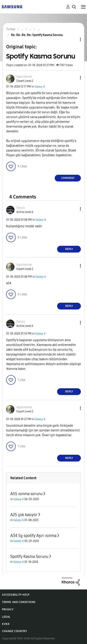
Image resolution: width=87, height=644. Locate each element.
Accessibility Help (16, 595)
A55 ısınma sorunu (26, 494)
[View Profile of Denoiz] (21, 208)
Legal (6, 617)
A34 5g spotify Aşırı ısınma (33, 536)
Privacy (8, 609)
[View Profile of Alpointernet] (24, 77)
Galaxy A (40, 87)
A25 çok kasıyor (24, 515)
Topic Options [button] (74, 40)
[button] (74, 78)
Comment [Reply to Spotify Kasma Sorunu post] (68, 178)
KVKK (6, 624)
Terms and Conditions (19, 602)
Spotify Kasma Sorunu (29, 556)
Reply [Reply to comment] (69, 249)
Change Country (14, 631)
